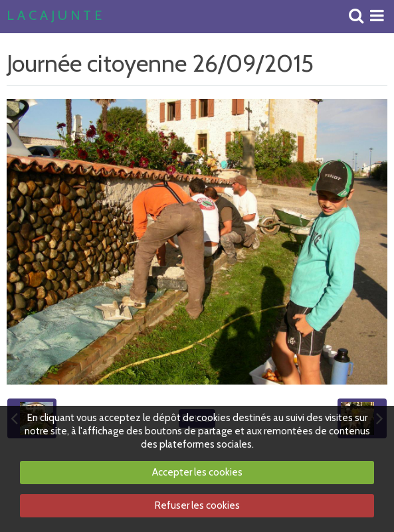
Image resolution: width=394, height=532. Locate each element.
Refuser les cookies (197, 505)
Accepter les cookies (197, 472)
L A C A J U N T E (54, 16)
